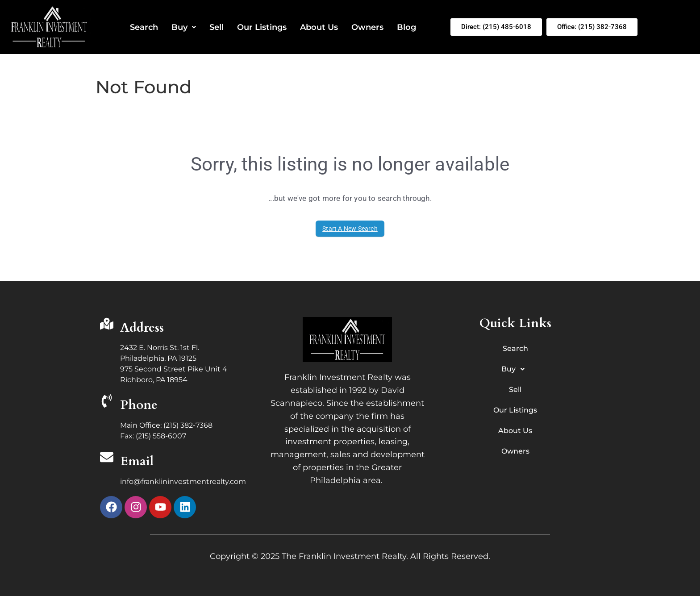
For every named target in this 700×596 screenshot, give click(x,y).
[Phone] (107, 402)
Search (144, 27)
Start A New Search (350, 229)
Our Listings (262, 27)
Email (137, 461)
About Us (319, 27)
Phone (139, 405)
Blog (406, 27)
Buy (184, 27)
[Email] (107, 458)
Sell (217, 27)
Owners (367, 27)
